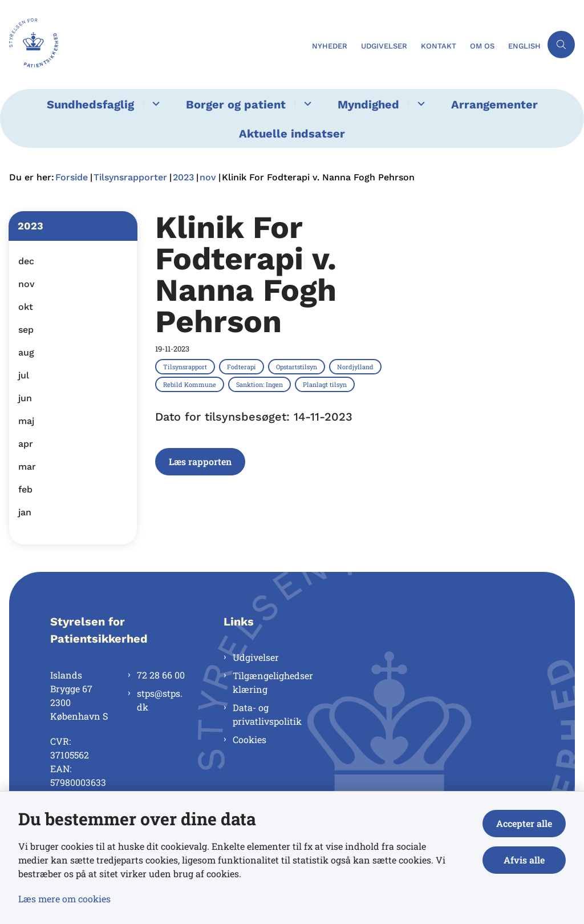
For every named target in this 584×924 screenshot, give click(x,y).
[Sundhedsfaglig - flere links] (154, 104)
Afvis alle (524, 860)
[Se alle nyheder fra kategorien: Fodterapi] (243, 366)
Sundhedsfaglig (90, 104)
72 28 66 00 (161, 675)
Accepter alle (524, 823)
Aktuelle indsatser (292, 134)
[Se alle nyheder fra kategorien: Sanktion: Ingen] (261, 384)
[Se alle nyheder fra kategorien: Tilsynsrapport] (186, 366)
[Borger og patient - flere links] (306, 104)
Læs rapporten (200, 461)
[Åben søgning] (561, 45)
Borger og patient (236, 104)
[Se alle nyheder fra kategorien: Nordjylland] (356, 366)
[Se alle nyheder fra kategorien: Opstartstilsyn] (298, 366)
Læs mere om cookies (64, 899)
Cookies (250, 739)
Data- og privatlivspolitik (267, 714)
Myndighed (368, 104)
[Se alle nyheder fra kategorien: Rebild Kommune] (191, 384)
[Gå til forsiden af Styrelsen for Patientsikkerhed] (153, 45)
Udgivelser (256, 657)
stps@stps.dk (160, 700)
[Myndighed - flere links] (419, 104)
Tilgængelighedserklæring (273, 682)
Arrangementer (494, 104)
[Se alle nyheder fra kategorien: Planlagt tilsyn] (326, 384)
